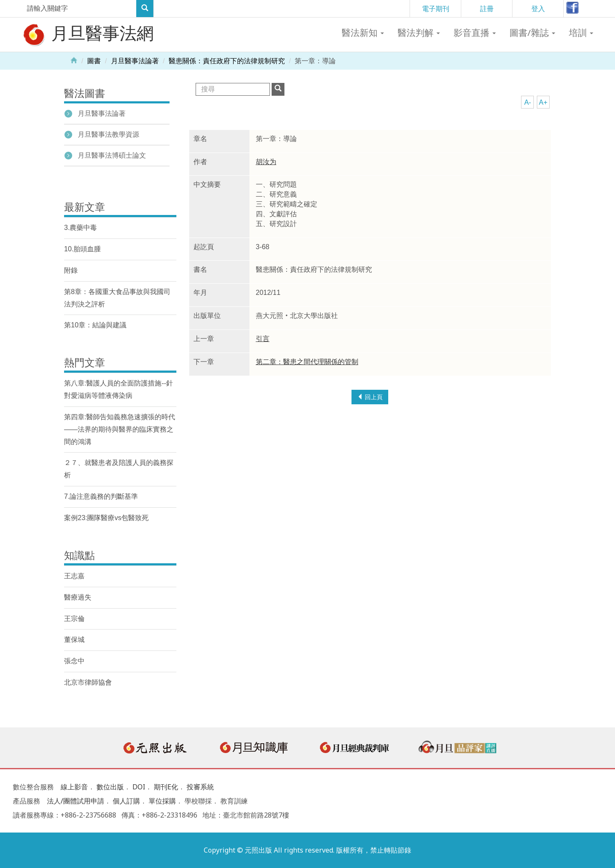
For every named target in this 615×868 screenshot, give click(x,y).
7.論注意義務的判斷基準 (101, 496)
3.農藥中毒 (81, 228)
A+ (543, 102)
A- (527, 102)
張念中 (74, 661)
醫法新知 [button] (363, 32)
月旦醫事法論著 (135, 61)
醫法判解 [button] (419, 32)
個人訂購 (126, 801)
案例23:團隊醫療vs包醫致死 (106, 518)
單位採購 (162, 801)
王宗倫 (74, 619)
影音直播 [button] (475, 32)
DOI (139, 787)
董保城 (74, 640)
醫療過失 (78, 597)
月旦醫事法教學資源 (108, 134)
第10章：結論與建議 (95, 325)
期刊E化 (166, 787)
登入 (538, 9)
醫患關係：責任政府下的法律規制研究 (227, 61)
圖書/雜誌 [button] (532, 32)
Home (74, 60)
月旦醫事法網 (88, 34)
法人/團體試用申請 (76, 801)
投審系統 (200, 787)
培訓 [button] (581, 32)
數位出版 (110, 787)
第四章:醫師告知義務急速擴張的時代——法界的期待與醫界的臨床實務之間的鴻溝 (120, 429)
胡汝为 (266, 162)
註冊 (487, 9)
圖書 (94, 61)
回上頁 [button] (370, 397)
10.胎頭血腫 (82, 249)
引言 (263, 339)
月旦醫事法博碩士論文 (112, 155)
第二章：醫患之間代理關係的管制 (307, 362)
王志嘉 (74, 576)
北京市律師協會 (88, 682)
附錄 (71, 270)
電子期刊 (436, 9)
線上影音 (74, 787)
